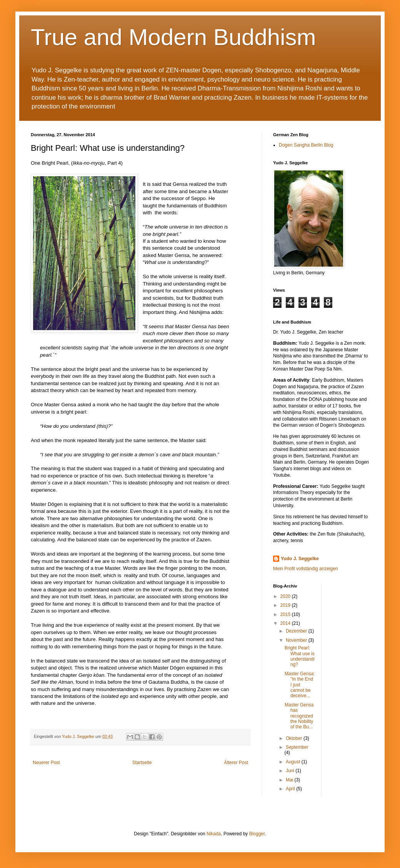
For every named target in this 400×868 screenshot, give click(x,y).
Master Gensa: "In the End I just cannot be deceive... (300, 685)
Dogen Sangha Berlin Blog (306, 145)
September (297, 747)
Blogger (257, 834)
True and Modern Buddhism (173, 37)
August (294, 762)
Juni (291, 771)
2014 (286, 623)
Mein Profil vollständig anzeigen (306, 569)
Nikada (214, 834)
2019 (286, 605)
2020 (286, 596)
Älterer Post (236, 763)
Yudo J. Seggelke (300, 559)
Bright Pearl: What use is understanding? (300, 656)
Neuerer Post (46, 763)
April (291, 789)
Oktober (295, 738)
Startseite (142, 763)
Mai (290, 780)
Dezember (297, 631)
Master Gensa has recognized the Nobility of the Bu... (299, 716)
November (297, 640)
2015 (286, 614)
